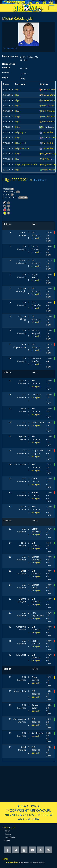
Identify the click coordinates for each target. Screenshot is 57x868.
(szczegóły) (36, 238)
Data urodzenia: (10, 56)
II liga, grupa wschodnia (26, 164)
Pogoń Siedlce (49, 90)
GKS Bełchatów (49, 122)
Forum (8, 834)
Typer (8, 840)
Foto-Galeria (10, 837)
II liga (18, 116)
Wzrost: (6, 72)
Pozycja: (6, 67)
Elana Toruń (48, 127)
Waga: (5, 77)
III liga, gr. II (20, 132)
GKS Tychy (48, 159)
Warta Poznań (49, 170)
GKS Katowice (49, 106)
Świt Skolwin (48, 132)
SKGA (8, 831)
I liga (17, 90)
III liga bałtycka (22, 148)
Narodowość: (9, 64)
